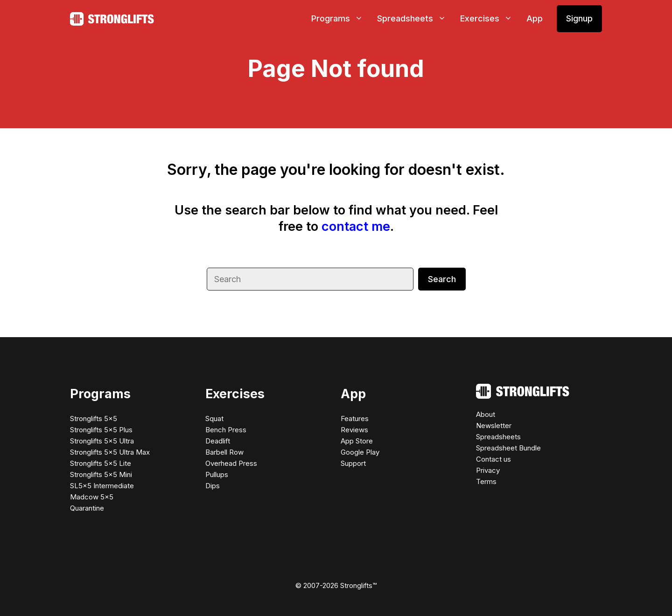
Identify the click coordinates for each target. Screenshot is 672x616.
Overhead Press (231, 463)
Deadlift (218, 441)
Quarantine (87, 508)
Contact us (493, 459)
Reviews (354, 430)
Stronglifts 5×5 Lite (101, 463)
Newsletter (494, 426)
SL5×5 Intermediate (102, 486)
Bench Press (226, 430)
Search (442, 279)
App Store (357, 441)
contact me (356, 226)
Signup (579, 18)
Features (355, 419)
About (486, 414)
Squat (214, 419)
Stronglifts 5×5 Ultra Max (110, 452)
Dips (213, 486)
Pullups (217, 474)
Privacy (488, 470)
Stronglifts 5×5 (94, 419)
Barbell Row (224, 452)
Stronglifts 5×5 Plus (101, 430)
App (535, 18)
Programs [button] (341, 19)
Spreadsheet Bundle (508, 448)
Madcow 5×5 (92, 497)
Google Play (360, 452)
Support (353, 463)
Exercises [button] (490, 19)
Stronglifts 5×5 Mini (101, 474)
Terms (486, 481)
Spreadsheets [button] (415, 19)
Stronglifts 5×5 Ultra (102, 441)
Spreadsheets (498, 437)
